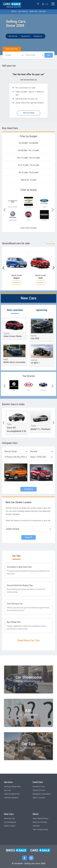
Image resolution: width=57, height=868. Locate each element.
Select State (38, 4)
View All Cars (51, 244)
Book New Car (9, 819)
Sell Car (14, 12)
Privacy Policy (43, 830)
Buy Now (17, 283)
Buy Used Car (23, 12)
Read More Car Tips (28, 640)
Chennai (36, 790)
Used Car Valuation (11, 798)
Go (49, 55)
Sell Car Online (29, 113)
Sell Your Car (13, 36)
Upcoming (42, 310)
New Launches (15, 310)
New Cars (42, 12)
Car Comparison (10, 822)
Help (34, 819)
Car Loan (7, 790)
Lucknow (42, 798)
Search (28, 537)
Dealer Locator (10, 826)
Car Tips (16, 556)
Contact (44, 822)
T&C (34, 830)
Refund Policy (43, 819)
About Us (36, 822)
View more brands (28, 228)
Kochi (43, 790)
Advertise (36, 826)
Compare (29, 489)
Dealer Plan (33, 12)
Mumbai (36, 787)
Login (45, 4)
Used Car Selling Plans (13, 787)
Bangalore (36, 794)
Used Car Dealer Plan (12, 794)
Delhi (35, 798)
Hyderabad (46, 794)
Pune (43, 787)
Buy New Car (38, 36)
